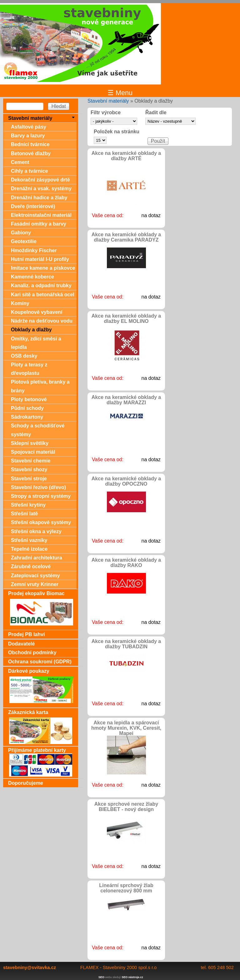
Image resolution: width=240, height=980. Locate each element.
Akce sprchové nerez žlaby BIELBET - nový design (126, 807)
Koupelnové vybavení (37, 312)
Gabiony (21, 233)
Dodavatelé (21, 644)
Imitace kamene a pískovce (43, 268)
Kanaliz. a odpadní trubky (41, 286)
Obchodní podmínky (32, 653)
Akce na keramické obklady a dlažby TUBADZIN (126, 644)
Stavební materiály (108, 101)
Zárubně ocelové (31, 567)
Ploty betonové (29, 399)
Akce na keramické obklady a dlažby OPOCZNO (126, 481)
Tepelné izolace (29, 549)
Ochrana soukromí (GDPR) (40, 662)
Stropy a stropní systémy (41, 496)
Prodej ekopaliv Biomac (36, 593)
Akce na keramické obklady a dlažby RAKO (126, 563)
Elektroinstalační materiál (41, 215)
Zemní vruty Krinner (35, 584)
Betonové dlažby (31, 153)
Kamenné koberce (32, 277)
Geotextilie (24, 241)
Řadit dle (156, 113)
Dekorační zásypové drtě (40, 180)
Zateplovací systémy (35, 576)
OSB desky (24, 356)
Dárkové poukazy (29, 671)
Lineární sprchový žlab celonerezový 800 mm (126, 888)
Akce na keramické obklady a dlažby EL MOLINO (126, 319)
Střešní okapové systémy (41, 522)
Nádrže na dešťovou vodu (42, 321)
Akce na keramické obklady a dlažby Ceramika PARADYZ (126, 237)
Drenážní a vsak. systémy (41, 189)
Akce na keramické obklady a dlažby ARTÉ (126, 156)
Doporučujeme (26, 783)
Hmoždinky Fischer (34, 250)
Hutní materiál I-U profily (40, 259)
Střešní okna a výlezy (36, 531)
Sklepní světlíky (30, 443)
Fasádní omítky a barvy (39, 224)
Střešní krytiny (28, 505)
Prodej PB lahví (26, 634)
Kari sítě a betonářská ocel (43, 295)
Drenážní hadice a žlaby (39, 198)
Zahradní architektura (37, 558)
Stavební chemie (31, 461)
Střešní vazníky (29, 540)
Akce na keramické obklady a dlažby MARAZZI (126, 400)
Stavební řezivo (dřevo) (38, 487)
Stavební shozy (29, 470)
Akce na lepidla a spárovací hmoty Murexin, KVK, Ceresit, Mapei (126, 728)
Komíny (20, 303)
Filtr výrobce (106, 113)
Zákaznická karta (28, 712)
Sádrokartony (27, 417)
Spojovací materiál (33, 452)
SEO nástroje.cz (132, 977)
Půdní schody (27, 408)
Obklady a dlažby (31, 330)
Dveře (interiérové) (33, 206)
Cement (20, 162)
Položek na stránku (117, 132)
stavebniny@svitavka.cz (30, 967)
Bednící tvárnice (30, 144)
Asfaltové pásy (29, 127)
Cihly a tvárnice (29, 171)
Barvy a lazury (28, 136)
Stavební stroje (29, 479)
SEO (101, 977)
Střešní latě (24, 514)
